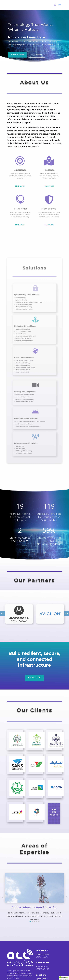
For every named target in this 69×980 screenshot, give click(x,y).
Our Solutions (18, 55)
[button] (64, 978)
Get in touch (34, 678)
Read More (20, 186)
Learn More (37, 55)
